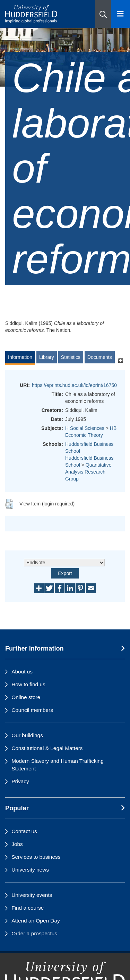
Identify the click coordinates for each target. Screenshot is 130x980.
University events (32, 895)
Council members (32, 710)
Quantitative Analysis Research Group (88, 472)
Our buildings (27, 735)
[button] (103, 14)
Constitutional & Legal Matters (47, 748)
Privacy (20, 781)
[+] (120, 360)
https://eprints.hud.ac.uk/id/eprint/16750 (74, 385)
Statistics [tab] (71, 357)
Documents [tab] (100, 357)
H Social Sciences (85, 428)
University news (30, 870)
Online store (26, 697)
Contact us (24, 831)
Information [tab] (20, 357)
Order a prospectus (34, 933)
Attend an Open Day (36, 921)
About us (22, 672)
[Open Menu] (120, 14)
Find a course (28, 908)
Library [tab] (47, 357)
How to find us (28, 684)
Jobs (17, 844)
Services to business (36, 857)
